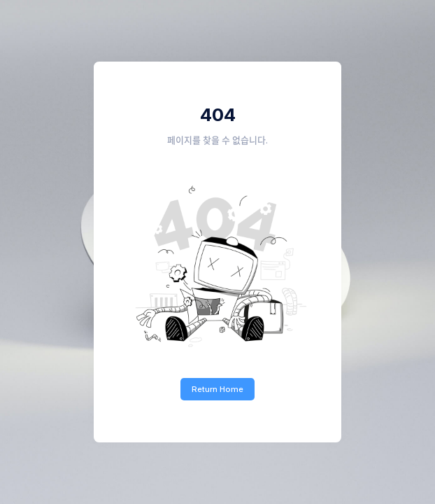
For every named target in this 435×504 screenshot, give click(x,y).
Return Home (217, 389)
